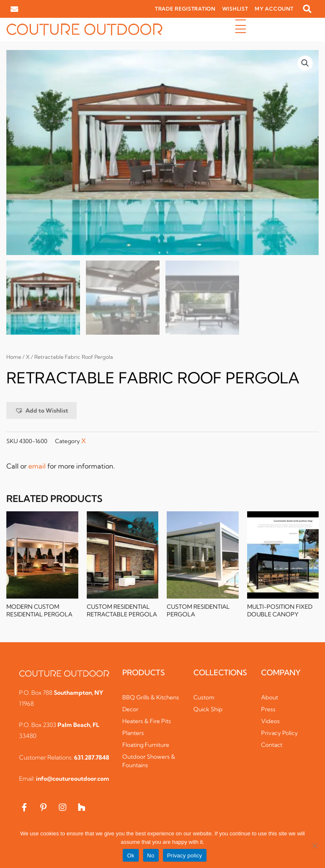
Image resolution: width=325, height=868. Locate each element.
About (270, 698)
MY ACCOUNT (274, 9)
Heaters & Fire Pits (147, 722)
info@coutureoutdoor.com (73, 779)
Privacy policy (185, 856)
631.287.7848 (92, 758)
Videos (270, 722)
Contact (272, 746)
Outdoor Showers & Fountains (149, 762)
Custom (204, 698)
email (37, 466)
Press (268, 710)
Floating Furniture (146, 746)
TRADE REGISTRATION (185, 9)
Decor (130, 710)
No (151, 856)
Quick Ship (208, 710)
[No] (314, 846)
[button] (307, 9)
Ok (131, 856)
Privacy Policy (280, 734)
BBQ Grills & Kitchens (151, 698)
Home (14, 358)
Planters (133, 734)
